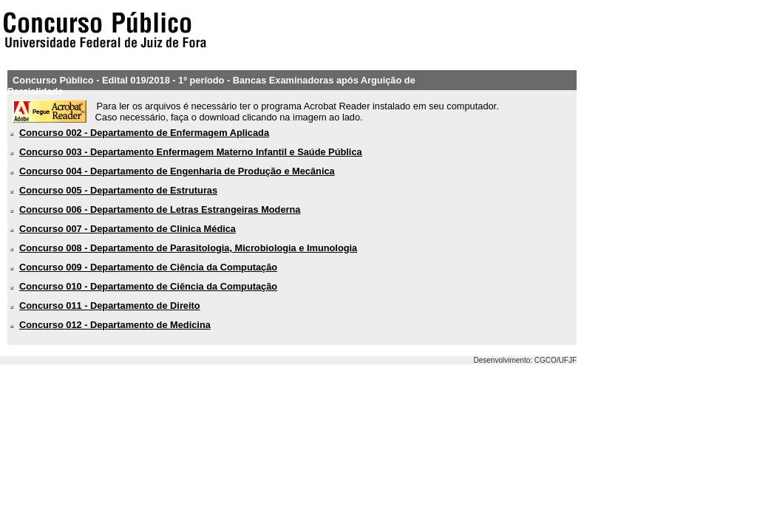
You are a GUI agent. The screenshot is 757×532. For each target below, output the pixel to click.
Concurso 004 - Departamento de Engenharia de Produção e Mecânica (177, 171)
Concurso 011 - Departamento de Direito (110, 306)
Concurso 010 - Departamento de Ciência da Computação (148, 286)
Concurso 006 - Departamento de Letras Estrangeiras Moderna (160, 209)
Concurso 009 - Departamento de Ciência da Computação (148, 267)
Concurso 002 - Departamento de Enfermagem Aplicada (144, 133)
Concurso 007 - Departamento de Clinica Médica (128, 229)
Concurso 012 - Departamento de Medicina (115, 325)
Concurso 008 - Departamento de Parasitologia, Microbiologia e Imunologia (188, 248)
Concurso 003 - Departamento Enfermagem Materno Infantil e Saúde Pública (191, 152)
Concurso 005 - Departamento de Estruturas (118, 190)
